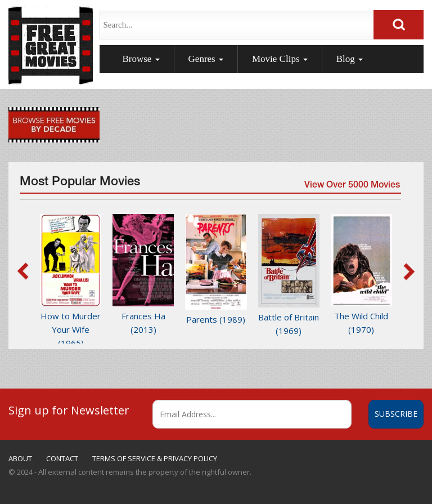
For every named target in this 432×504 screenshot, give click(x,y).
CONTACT (62, 458)
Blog (350, 59)
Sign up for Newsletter (69, 410)
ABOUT (20, 458)
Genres (206, 59)
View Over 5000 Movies (352, 186)
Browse (141, 59)
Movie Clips (280, 59)
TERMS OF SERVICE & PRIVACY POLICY (155, 458)
